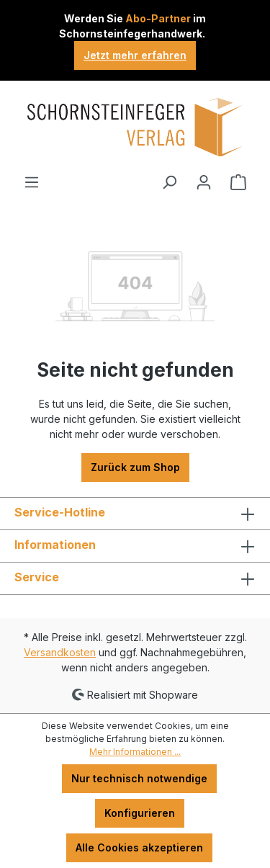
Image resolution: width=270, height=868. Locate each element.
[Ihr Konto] (204, 182)
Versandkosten (60, 652)
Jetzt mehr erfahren (135, 55)
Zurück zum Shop (135, 467)
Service (37, 577)
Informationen (55, 545)
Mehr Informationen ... (135, 752)
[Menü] (32, 182)
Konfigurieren (140, 813)
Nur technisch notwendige (139, 778)
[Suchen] (169, 182)
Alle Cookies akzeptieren (139, 847)
